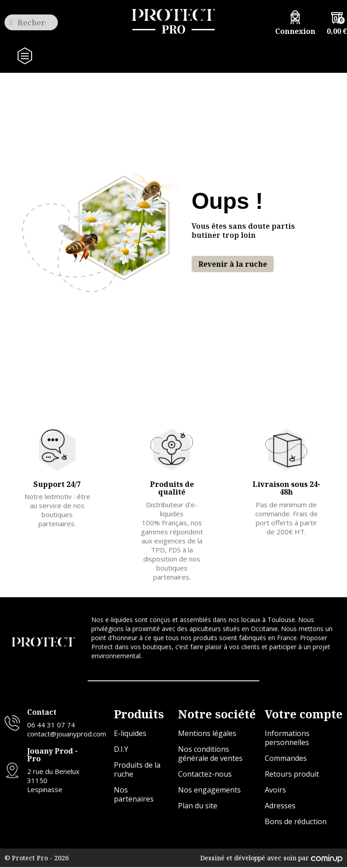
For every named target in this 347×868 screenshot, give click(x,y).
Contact (42, 713)
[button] (233, 264)
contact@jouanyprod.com (67, 735)
